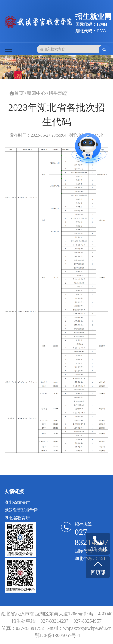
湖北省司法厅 (17, 503)
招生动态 (58, 93)
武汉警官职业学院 (21, 510)
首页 (19, 93)
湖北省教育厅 (17, 518)
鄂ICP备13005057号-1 (58, 635)
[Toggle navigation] (8, 49)
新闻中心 (36, 93)
